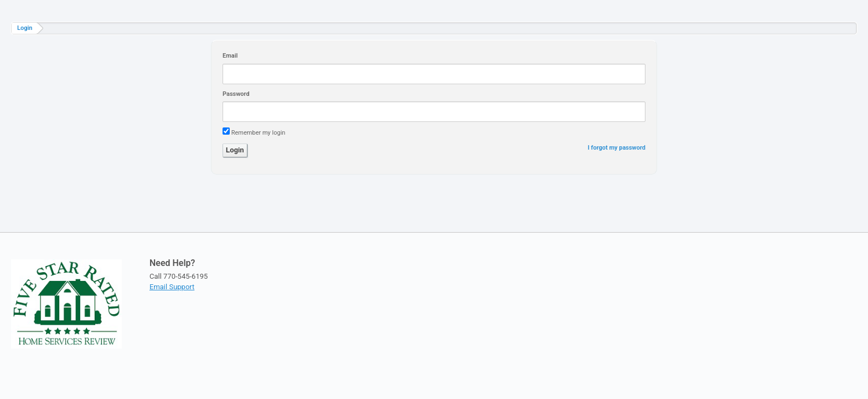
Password (236, 94)
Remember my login (259, 133)
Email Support (172, 287)
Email (230, 56)
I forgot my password (617, 148)
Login (25, 28)
